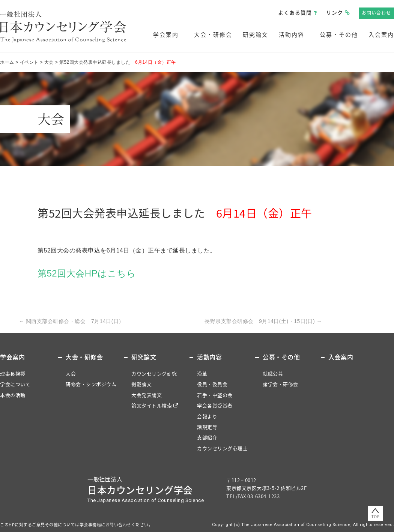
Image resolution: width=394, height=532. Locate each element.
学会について (15, 384)
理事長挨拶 (13, 373)
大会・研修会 (213, 35)
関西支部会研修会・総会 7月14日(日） (71, 321)
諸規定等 (207, 427)
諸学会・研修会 (280, 384)
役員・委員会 (212, 384)
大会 (71, 373)
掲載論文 (141, 384)
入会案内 (381, 35)
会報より (207, 416)
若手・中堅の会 (215, 395)
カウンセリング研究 (154, 373)
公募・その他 (339, 35)
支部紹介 (207, 437)
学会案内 (166, 35)
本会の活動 (13, 395)
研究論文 (256, 35)
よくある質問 (295, 12)
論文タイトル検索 (152, 405)
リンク (335, 12)
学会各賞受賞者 (215, 405)
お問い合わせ (376, 13)
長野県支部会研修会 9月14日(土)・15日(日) (263, 321)
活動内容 (292, 35)
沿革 (202, 373)
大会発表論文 (147, 395)
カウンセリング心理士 (222, 448)
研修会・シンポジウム (91, 384)
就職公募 (273, 373)
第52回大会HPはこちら (87, 273)
